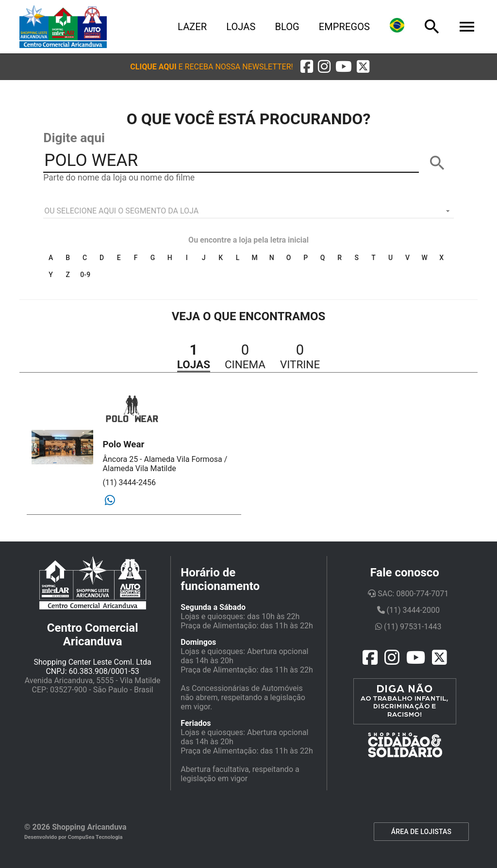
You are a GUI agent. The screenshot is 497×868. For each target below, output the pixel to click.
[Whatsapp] (110, 501)
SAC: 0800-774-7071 (408, 594)
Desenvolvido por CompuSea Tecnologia (74, 837)
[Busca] (432, 27)
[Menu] (467, 27)
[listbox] (248, 211)
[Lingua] (397, 27)
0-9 (85, 275)
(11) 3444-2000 (408, 610)
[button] (211, 67)
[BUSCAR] (437, 163)
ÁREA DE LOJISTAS (421, 832)
